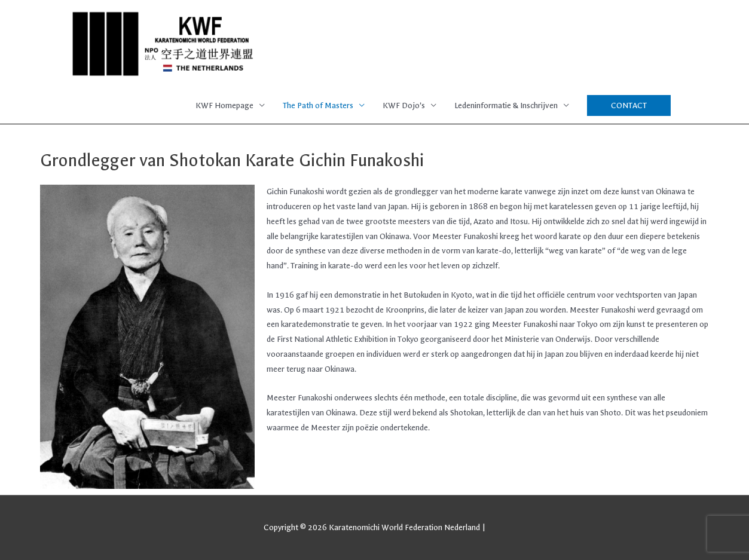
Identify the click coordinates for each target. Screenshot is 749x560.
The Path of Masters (318, 105)
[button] (629, 105)
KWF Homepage (224, 105)
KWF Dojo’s (404, 105)
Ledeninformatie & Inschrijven (506, 105)
